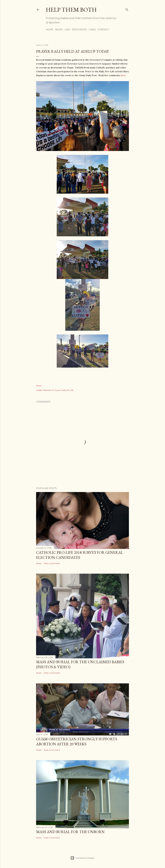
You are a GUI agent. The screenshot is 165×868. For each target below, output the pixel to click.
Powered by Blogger (82, 858)
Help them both (71, 10)
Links (92, 30)
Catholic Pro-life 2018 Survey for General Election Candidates (80, 555)
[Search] (127, 9)
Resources (79, 30)
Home (50, 30)
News (59, 30)
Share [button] (39, 386)
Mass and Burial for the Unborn (70, 832)
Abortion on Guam (52, 390)
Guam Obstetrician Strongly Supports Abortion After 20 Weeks (77, 741)
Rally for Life (67, 390)
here (123, 75)
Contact (103, 30)
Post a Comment (52, 563)
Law (67, 30)
